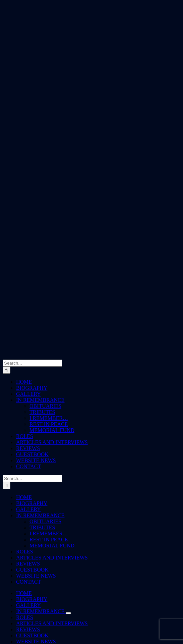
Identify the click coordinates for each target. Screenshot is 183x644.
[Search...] (32, 363)
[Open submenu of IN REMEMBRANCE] (68, 613)
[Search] (7, 370)
